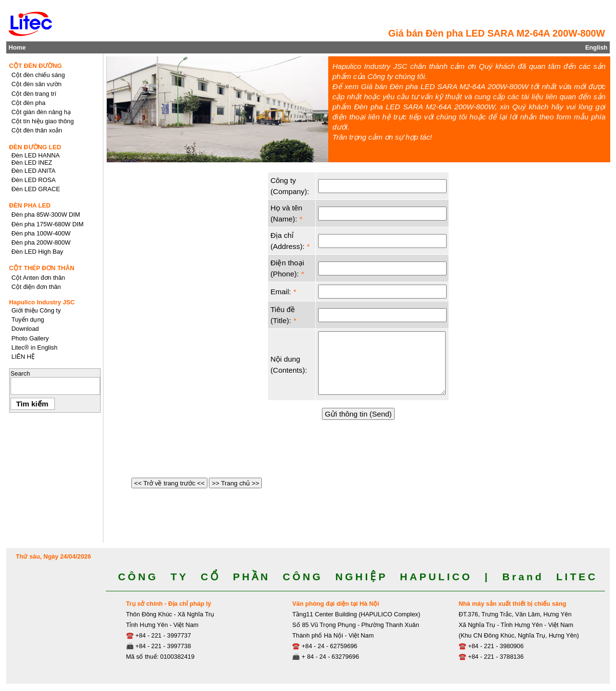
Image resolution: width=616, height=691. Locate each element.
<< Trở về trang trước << (169, 483)
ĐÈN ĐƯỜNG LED (35, 147)
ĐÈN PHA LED (30, 205)
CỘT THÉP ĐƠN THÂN (42, 268)
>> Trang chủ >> (235, 483)
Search (20, 373)
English (596, 47)
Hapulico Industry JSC (42, 302)
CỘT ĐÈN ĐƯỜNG (36, 66)
